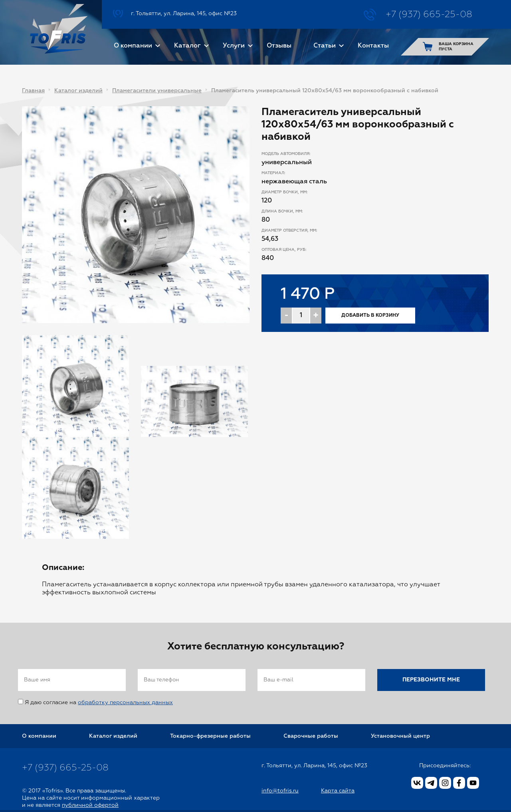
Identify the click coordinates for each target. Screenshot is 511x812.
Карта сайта (338, 791)
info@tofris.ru (280, 791)
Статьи (325, 46)
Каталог (187, 46)
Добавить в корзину (370, 316)
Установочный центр (400, 736)
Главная (33, 91)
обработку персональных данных (125, 703)
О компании (133, 46)
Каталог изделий (78, 91)
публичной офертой (90, 805)
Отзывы (279, 46)
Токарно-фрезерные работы (210, 736)
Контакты (373, 46)
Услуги (234, 46)
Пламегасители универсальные (157, 91)
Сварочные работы (311, 736)
